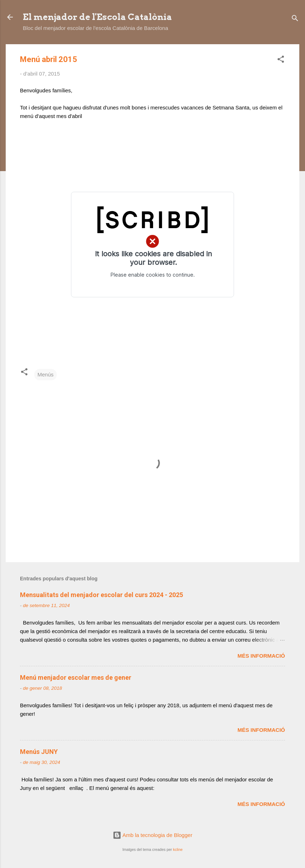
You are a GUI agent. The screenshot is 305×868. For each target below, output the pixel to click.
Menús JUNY (39, 752)
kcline (178, 849)
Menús (45, 374)
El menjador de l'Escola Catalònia (97, 17)
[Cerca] (295, 19)
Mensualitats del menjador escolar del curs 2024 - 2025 (101, 595)
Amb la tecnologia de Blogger (152, 835)
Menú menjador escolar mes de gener (76, 677)
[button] (281, 60)
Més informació (261, 656)
